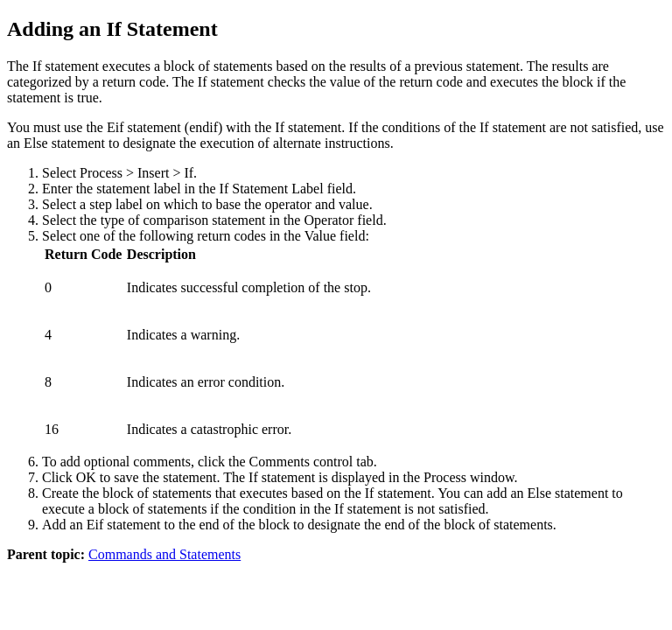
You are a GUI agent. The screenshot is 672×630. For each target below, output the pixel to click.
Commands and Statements (164, 554)
